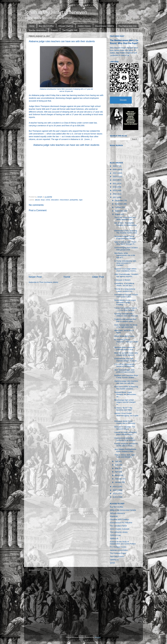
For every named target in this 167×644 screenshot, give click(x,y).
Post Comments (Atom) (49, 282)
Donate (123, 100)
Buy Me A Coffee (46, 26)
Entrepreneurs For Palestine (121, 523)
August (118, 214)
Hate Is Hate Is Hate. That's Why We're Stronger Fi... (125, 243)
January (118, 482)
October (118, 207)
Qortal (112, 563)
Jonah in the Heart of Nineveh (55, 12)
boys (43, 200)
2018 (115, 194)
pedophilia (74, 200)
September (119, 211)
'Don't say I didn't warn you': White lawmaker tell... (125, 218)
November (119, 204)
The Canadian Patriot (118, 526)
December (119, 200)
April (117, 472)
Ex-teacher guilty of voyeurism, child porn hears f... (126, 342)
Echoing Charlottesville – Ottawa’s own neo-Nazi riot (126, 315)
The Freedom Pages (118, 553)
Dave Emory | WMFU (105, 26)
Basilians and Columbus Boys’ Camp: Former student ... (126, 376)
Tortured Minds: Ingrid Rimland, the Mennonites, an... (126, 394)
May (117, 468)
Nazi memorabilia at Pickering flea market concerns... (126, 388)
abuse (37, 200)
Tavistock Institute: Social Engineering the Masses (125, 237)
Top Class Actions (117, 556)
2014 (115, 494)
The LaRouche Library (119, 532)
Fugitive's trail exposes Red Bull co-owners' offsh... (125, 320)
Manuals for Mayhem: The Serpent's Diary (125, 428)
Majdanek (114, 516)
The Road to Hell (70, 30)
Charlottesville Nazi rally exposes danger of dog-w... (126, 360)
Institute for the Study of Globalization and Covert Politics (123, 543)
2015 (115, 490)
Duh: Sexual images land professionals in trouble (125, 371)
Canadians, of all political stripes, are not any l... (124, 284)
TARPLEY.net (115, 535)
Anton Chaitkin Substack (120, 529)
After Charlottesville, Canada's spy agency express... (126, 275)
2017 (115, 197)
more (87, 139)
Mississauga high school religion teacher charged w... (125, 402)
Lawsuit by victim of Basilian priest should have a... (126, 433)
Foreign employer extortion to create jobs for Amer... (126, 445)
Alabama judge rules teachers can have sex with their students (66, 145)
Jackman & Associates (119, 550)
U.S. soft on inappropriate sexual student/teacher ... (125, 365)
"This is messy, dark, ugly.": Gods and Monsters (125, 456)
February (119, 479)
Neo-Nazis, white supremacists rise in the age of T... (125, 255)
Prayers (54, 30)
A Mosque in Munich (122, 280)
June (117, 465)
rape (81, 200)
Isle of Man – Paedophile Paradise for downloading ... (125, 225)
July (117, 461)
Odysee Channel (66, 26)
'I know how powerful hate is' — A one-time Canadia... (126, 309)
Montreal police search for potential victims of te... (125, 348)
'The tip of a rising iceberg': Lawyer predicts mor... (125, 290)
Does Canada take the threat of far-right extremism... (126, 326)
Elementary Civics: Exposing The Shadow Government (126, 232)
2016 (115, 487)
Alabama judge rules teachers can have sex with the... (126, 382)
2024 (115, 173)
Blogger (98, 637)
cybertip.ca (114, 560)
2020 (115, 187)
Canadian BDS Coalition (120, 519)
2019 (115, 190)
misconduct (64, 200)
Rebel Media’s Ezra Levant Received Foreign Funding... (125, 302)
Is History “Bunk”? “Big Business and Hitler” (123, 409)
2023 (115, 176)
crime (48, 200)
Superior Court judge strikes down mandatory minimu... (126, 270)
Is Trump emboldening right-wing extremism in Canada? (126, 263)
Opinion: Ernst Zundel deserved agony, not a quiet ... (126, 415)
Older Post (98, 277)
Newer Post (35, 277)
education (55, 200)
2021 (115, 183)
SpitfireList (114, 538)
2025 (115, 169)
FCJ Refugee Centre (118, 547)
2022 (115, 180)
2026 (115, 166)
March (118, 475)
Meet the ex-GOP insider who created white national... (126, 354)
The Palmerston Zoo (128, 26)
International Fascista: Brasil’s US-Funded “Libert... (126, 296)
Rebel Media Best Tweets (125, 336)
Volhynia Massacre (117, 513)
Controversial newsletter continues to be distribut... (126, 439)
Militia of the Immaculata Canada (123, 510)
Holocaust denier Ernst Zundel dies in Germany (125, 422)
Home (32, 26)
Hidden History (84, 26)
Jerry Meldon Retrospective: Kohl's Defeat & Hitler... (126, 450)
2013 (115, 497)
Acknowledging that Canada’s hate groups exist (126, 249)
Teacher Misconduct (37, 30)
